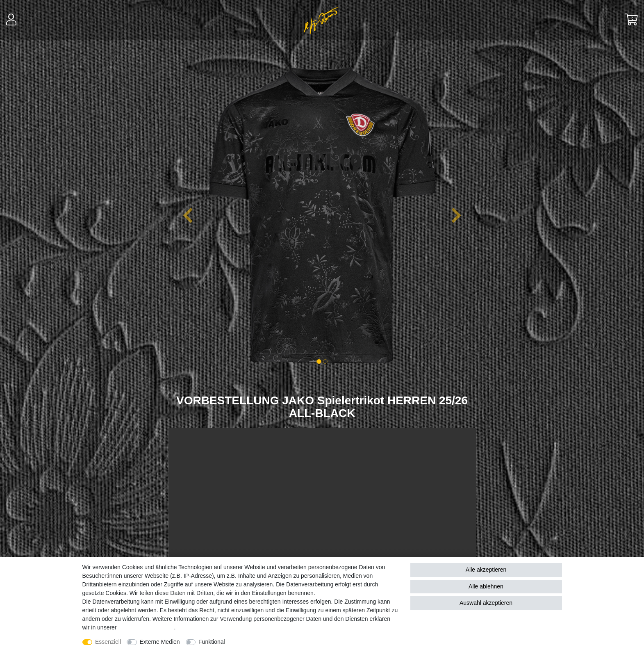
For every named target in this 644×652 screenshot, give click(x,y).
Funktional (212, 642)
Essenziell (108, 642)
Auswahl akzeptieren (486, 603)
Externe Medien (160, 642)
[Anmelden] (12, 20)
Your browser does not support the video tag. (322, 510)
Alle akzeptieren (486, 570)
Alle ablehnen (486, 586)
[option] (322, 215)
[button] (188, 215)
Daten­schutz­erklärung (146, 627)
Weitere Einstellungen (260, 642)
